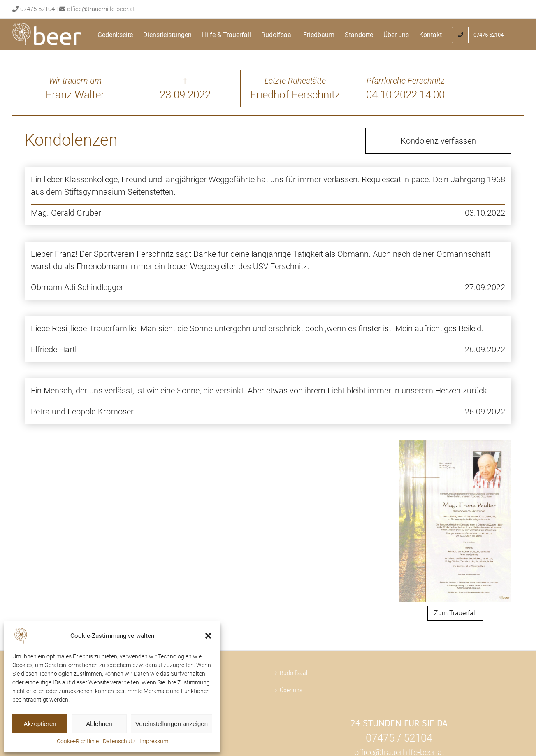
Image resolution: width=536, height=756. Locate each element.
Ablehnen (99, 724)
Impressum (154, 741)
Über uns (291, 690)
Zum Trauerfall (455, 613)
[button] (208, 636)
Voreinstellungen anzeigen (172, 724)
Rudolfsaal (294, 673)
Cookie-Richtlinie (78, 741)
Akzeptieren (40, 724)
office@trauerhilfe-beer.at (101, 9)
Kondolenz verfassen (438, 141)
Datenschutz (119, 741)
